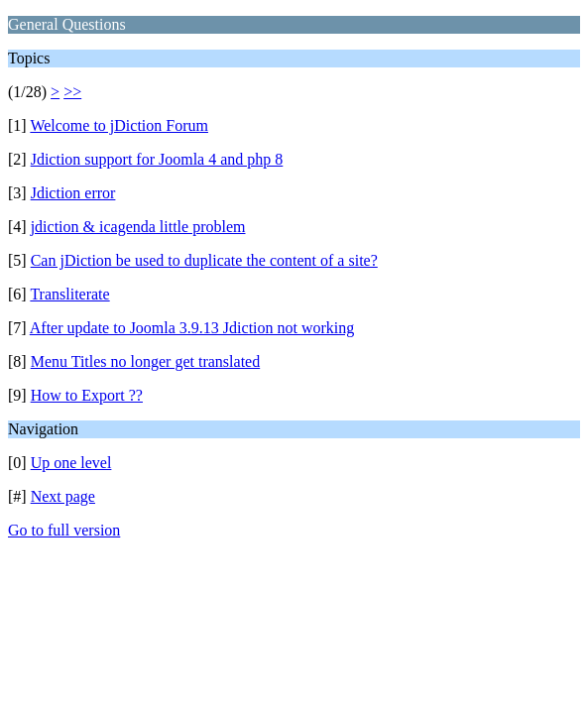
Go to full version (64, 530)
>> (72, 92)
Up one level (71, 463)
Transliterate (69, 294)
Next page (63, 496)
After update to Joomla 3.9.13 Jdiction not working (192, 328)
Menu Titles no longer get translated (146, 361)
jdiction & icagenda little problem (138, 227)
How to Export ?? (87, 395)
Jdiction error (73, 193)
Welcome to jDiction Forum (119, 125)
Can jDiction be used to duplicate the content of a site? (204, 260)
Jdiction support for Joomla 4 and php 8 (157, 159)
